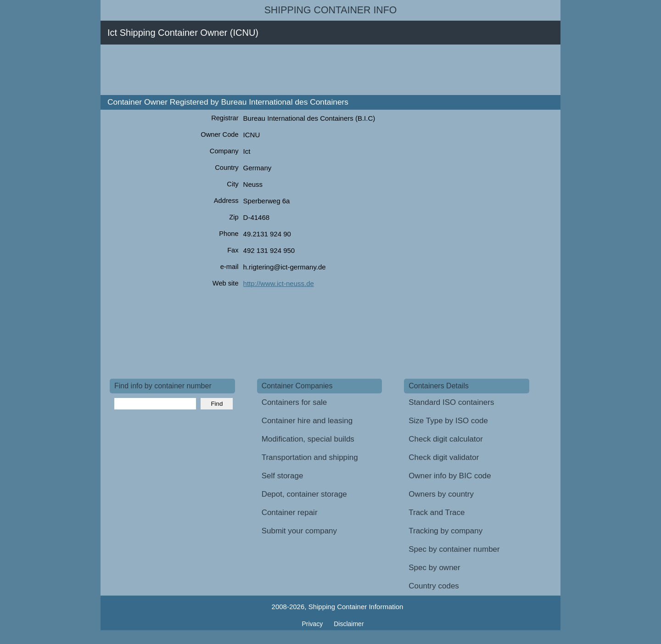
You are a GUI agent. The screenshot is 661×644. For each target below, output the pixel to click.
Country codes (434, 586)
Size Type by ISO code (448, 421)
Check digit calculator (446, 439)
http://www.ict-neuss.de (279, 283)
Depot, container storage (304, 494)
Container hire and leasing (307, 421)
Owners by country (441, 494)
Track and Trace (437, 512)
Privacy (313, 624)
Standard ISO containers (451, 402)
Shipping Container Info (331, 10)
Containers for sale (294, 402)
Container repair (290, 512)
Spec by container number (454, 549)
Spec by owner (434, 568)
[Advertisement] (277, 70)
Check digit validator (444, 457)
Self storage (283, 476)
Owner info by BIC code (450, 476)
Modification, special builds (308, 439)
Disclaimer (349, 624)
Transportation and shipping (310, 457)
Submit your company (299, 531)
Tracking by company (445, 531)
